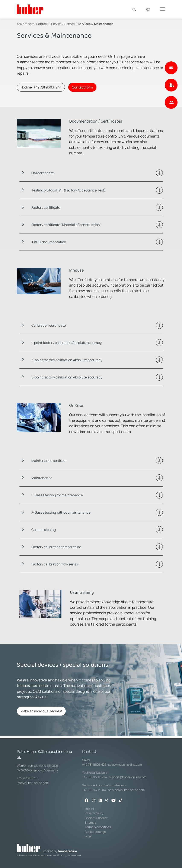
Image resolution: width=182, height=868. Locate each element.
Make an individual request (41, 711)
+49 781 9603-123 (94, 764)
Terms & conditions (98, 827)
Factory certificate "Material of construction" (66, 225)
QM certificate (43, 173)
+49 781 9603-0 (28, 778)
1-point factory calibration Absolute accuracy (66, 343)
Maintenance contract (49, 461)
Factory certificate (46, 207)
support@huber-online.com (127, 777)
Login (88, 836)
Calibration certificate (49, 325)
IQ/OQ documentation (49, 242)
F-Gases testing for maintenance (57, 495)
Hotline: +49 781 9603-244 (41, 87)
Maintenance (42, 478)
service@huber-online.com (126, 790)
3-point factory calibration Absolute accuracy (67, 360)
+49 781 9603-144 (94, 790)
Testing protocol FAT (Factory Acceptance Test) (68, 190)
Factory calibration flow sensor (55, 564)
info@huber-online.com (33, 783)
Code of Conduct (96, 818)
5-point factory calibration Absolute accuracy (67, 377)
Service (70, 24)
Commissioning (44, 530)
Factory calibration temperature (56, 547)
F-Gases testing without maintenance (61, 512)
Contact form (82, 87)
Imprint (90, 809)
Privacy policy (94, 813)
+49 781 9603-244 (95, 777)
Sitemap (90, 822)
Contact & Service (49, 24)
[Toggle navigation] (163, 9)
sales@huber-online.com (125, 764)
